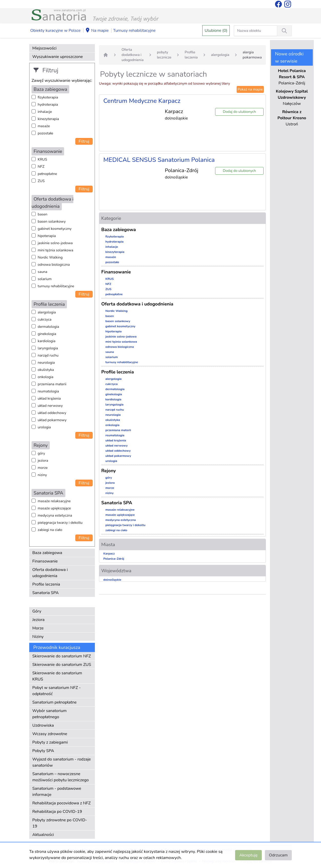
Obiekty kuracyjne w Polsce (55, 31)
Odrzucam (278, 855)
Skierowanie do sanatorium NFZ (62, 656)
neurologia (46, 363)
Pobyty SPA (43, 751)
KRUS (42, 159)
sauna (42, 272)
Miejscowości (44, 48)
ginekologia (47, 334)
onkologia (46, 377)
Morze (38, 628)
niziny (42, 475)
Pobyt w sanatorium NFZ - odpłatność (57, 691)
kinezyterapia (48, 119)
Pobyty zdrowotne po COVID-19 (60, 823)
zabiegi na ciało (50, 530)
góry (41, 453)
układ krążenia (49, 398)
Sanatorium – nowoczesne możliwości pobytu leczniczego (61, 777)
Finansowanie (45, 561)
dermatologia (48, 327)
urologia (44, 427)
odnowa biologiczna (54, 265)
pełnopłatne (47, 174)
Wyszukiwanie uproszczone (58, 57)
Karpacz (109, 554)
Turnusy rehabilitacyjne (134, 31)
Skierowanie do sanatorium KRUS (57, 676)
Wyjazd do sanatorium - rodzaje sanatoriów (62, 762)
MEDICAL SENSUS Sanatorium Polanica (159, 160)
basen (43, 214)
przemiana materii (52, 384)
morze (43, 468)
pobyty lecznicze (164, 55)
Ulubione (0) (216, 31)
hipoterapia (47, 236)
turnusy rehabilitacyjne (56, 286)
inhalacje (45, 112)
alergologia (47, 312)
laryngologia (48, 348)
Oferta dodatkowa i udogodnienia (50, 573)
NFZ (41, 167)
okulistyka (46, 370)
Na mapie (97, 31)
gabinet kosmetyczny (55, 229)
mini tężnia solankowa (56, 250)
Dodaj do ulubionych (239, 112)
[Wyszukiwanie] (284, 31)
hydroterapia (48, 105)
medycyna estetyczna (55, 515)
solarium (45, 279)
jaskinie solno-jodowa (55, 243)
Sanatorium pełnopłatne (54, 702)
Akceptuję (248, 855)
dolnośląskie (112, 580)
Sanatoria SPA (46, 593)
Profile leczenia (46, 584)
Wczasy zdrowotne (50, 734)
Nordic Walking (50, 257)
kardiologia (47, 341)
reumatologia (48, 391)
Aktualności (43, 835)
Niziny (38, 637)
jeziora (43, 461)
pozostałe (46, 133)
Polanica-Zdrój (114, 559)
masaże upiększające (54, 508)
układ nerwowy (50, 406)
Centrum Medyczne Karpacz (142, 101)
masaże (44, 126)
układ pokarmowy (52, 420)
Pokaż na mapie (250, 89)
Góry (37, 611)
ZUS (41, 181)
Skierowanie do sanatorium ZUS (62, 665)
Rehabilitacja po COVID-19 (57, 812)
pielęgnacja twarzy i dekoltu (60, 523)
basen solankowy (52, 221)
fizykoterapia (48, 97)
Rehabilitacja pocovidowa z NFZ (62, 803)
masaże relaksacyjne (54, 501)
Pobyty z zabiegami (50, 742)
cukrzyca (45, 319)
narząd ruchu (48, 355)
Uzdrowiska (43, 725)
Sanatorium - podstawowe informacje (57, 792)
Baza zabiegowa (47, 553)
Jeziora (38, 620)
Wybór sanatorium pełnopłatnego (49, 714)
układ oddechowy (52, 413)
